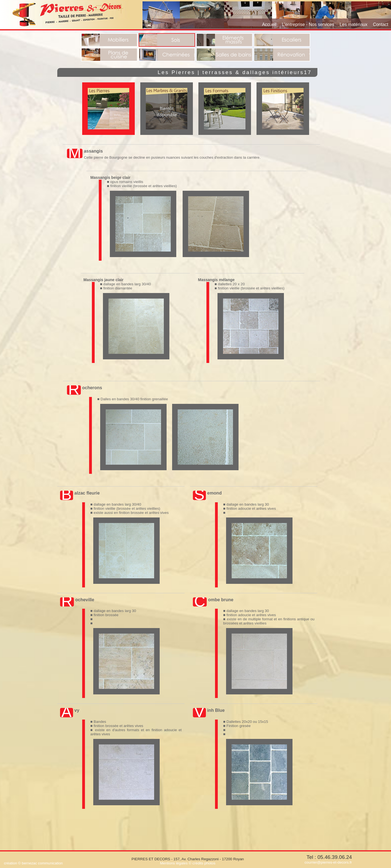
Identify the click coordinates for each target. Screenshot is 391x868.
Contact (381, 24)
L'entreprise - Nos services (308, 24)
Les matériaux (354, 24)
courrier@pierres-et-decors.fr (328, 862)
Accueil (269, 24)
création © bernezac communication (33, 863)
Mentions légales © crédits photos (188, 863)
